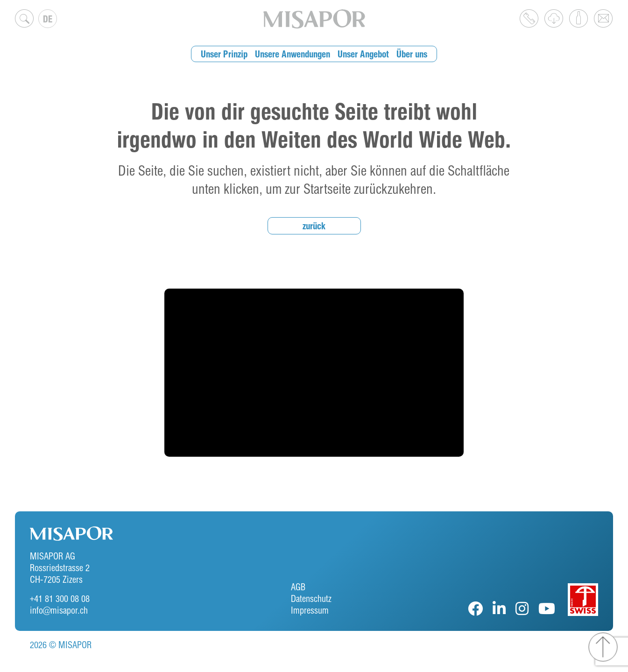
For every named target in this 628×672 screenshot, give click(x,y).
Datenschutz (311, 598)
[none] (48, 19)
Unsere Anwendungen (293, 54)
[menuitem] (48, 19)
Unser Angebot (363, 54)
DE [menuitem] (48, 19)
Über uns (412, 54)
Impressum (310, 610)
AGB (298, 587)
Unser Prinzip (224, 54)
